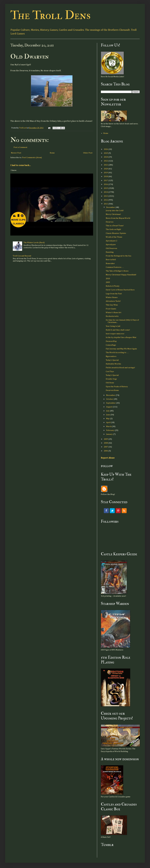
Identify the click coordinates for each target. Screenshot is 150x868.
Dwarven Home (112, 390)
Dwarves (110, 222)
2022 (106, 161)
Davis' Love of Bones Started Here (120, 290)
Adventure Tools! (113, 301)
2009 (108, 282)
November (111, 395)
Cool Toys (110, 371)
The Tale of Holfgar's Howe (117, 271)
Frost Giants (111, 309)
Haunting (110, 252)
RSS (124, 511)
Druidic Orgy (111, 379)
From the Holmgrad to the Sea (118, 256)
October (110, 399)
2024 (106, 157)
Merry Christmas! (113, 214)
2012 (106, 200)
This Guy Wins (112, 305)
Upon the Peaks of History (117, 387)
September (111, 403)
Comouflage (111, 345)
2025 (106, 153)
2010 (108, 279)
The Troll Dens (50, 15)
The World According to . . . (117, 353)
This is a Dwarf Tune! (115, 226)
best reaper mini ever (115, 334)
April (109, 422)
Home (52, 153)
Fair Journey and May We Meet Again (121, 349)
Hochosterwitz (112, 316)
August (109, 407)
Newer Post (16, 153)
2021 (106, 165)
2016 (106, 184)
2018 (106, 176)
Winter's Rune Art (114, 312)
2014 (106, 192)
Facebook (106, 511)
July (108, 411)
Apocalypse (111, 244)
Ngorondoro (111, 356)
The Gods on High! (113, 229)
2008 (106, 443)
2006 (106, 451)
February (110, 430)
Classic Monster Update (116, 233)
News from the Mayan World (118, 218)
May (108, 419)
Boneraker (110, 263)
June (108, 415)
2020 (106, 169)
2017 (106, 180)
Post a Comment (20, 147)
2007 (106, 447)
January (110, 434)
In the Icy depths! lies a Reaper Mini (121, 337)
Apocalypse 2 (111, 241)
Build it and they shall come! (118, 330)
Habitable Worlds (113, 364)
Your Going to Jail (113, 326)
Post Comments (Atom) (32, 158)
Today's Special (112, 360)
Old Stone (110, 383)
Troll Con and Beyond (22, 256)
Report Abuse (108, 458)
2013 (106, 196)
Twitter (112, 511)
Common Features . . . (115, 267)
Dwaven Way (111, 341)
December (111, 207)
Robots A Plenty (113, 286)
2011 (106, 204)
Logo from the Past (114, 294)
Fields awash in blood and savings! (120, 368)
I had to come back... (21, 165)
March (109, 426)
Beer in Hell (111, 260)
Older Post (88, 153)
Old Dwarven (111, 248)
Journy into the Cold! (115, 211)
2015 (106, 188)
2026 (106, 149)
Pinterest (118, 511)
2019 (106, 173)
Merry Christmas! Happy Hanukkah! (121, 275)
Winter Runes (112, 297)
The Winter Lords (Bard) (34, 243)
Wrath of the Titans (114, 237)
